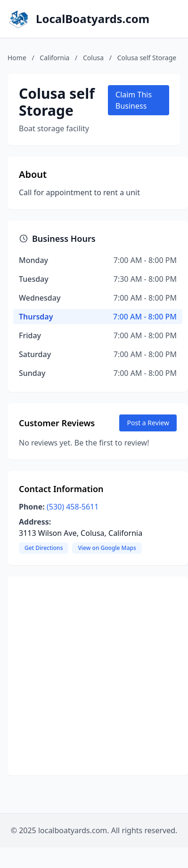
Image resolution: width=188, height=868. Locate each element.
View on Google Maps (107, 548)
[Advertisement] (88, 676)
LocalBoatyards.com (93, 19)
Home (17, 58)
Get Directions (44, 548)
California (54, 58)
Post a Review (148, 423)
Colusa (93, 58)
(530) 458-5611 (73, 507)
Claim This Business (134, 100)
